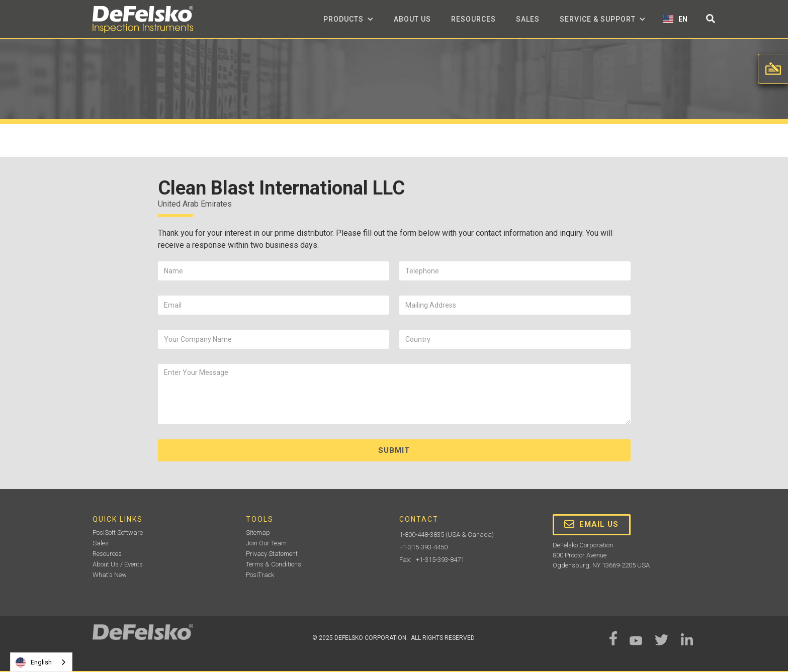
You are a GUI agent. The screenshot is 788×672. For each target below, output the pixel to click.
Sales (528, 19)
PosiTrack (260, 575)
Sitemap (258, 533)
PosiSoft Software (118, 533)
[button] (348, 19)
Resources (473, 19)
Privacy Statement (272, 554)
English (34, 662)
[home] (143, 19)
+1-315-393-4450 (423, 547)
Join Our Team (266, 543)
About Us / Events (118, 564)
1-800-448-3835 (422, 535)
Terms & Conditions (274, 564)
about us (412, 19)
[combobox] (41, 662)
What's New (110, 575)
